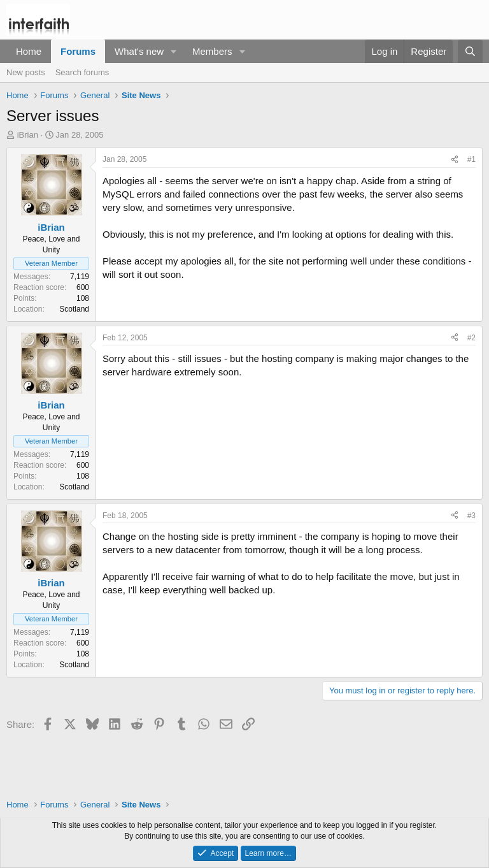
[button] (174, 51)
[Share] (455, 160)
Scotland (74, 309)
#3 (471, 516)
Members (212, 51)
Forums (78, 51)
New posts (26, 72)
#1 (471, 159)
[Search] (470, 51)
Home (29, 51)
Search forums (82, 72)
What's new (139, 51)
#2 (471, 338)
